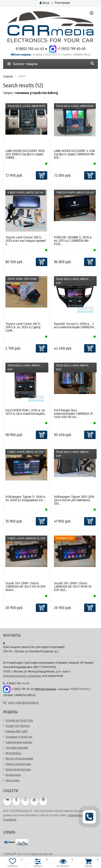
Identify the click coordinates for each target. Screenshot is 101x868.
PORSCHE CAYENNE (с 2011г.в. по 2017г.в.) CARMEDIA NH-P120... (73, 241)
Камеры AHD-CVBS (17, 731)
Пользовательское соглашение (22, 676)
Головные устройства (19, 737)
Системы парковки (17, 748)
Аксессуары (13, 780)
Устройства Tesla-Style (19, 721)
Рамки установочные (18, 764)
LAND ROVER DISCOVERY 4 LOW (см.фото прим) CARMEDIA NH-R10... (75, 154)
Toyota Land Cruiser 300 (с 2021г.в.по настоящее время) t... (26, 241)
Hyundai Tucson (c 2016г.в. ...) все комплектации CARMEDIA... (75, 325)
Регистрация (62, 3)
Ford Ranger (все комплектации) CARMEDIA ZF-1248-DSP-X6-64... (74, 414)
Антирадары (13, 775)
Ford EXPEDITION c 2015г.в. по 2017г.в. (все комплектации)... (26, 412)
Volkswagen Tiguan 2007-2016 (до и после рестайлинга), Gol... (74, 500)
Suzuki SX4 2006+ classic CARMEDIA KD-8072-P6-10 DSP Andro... (26, 587)
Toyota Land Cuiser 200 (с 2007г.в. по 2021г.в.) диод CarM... (23, 327)
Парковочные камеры (19, 742)
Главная (8, 76)
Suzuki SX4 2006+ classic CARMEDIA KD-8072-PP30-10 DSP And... (73, 587)
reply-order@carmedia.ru (23, 703)
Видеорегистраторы (18, 769)
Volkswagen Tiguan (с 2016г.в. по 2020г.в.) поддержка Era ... (26, 498)
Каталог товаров (22, 64)
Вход (44, 3)
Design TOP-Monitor (18, 726)
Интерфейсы (13, 753)
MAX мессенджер (21, 55)
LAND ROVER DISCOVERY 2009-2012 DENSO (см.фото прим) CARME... (26, 154)
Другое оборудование (19, 759)
